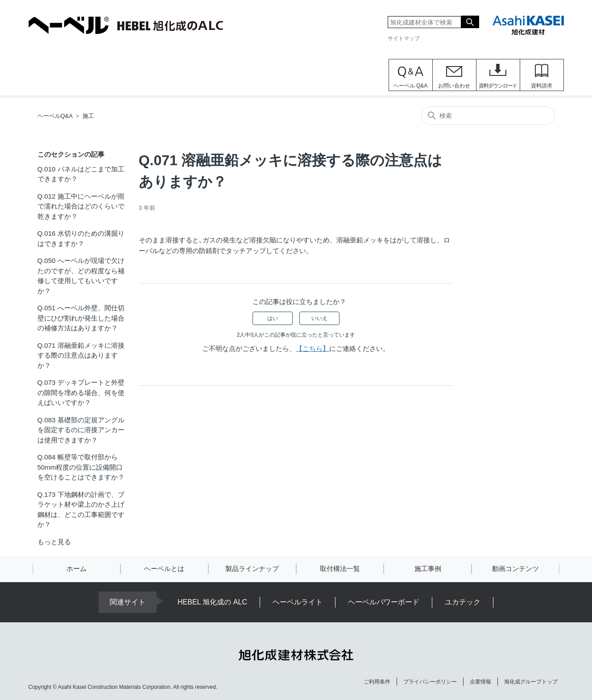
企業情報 (480, 682)
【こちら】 (313, 348)
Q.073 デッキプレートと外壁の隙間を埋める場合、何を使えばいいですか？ (81, 392)
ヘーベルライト (298, 602)
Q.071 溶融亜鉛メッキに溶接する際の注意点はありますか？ (81, 355)
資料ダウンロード (498, 86)
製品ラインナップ (252, 569)
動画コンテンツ (515, 569)
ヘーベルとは (164, 569)
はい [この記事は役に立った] (273, 318)
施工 (88, 116)
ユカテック (463, 602)
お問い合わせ (454, 86)
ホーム (77, 569)
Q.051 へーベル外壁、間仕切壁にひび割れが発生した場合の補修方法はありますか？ (81, 318)
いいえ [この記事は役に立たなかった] (319, 318)
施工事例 (428, 569)
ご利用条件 (377, 682)
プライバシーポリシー (430, 682)
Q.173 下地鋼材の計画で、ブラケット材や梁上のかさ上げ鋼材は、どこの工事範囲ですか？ (81, 510)
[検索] (488, 116)
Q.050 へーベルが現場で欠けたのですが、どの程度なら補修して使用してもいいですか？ (81, 276)
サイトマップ (404, 38)
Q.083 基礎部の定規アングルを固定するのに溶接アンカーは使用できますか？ (81, 430)
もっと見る (54, 542)
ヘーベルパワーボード (384, 602)
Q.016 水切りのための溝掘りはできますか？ (81, 238)
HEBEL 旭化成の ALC (212, 602)
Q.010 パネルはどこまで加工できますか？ (81, 174)
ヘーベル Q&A (411, 86)
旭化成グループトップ (531, 682)
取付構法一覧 (340, 569)
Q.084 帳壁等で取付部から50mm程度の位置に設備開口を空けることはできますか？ (81, 467)
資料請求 (542, 86)
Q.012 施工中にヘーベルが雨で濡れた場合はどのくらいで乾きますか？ (81, 206)
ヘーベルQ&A (55, 116)
